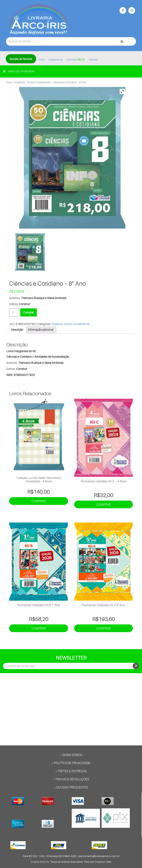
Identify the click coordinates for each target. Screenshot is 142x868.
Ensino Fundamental (39, 82)
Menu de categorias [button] (19, 71)
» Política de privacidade (71, 763)
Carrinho (76, 60)
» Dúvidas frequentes (71, 788)
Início (41, 60)
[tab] (17, 330)
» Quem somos (71, 755)
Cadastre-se (55, 60)
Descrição (17, 330)
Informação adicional (41, 330)
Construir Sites (103, 862)
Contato (93, 60)
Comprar (29, 312)
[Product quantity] (14, 312)
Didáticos (20, 82)
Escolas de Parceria (21, 59)
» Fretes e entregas (71, 771)
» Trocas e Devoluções (71, 779)
